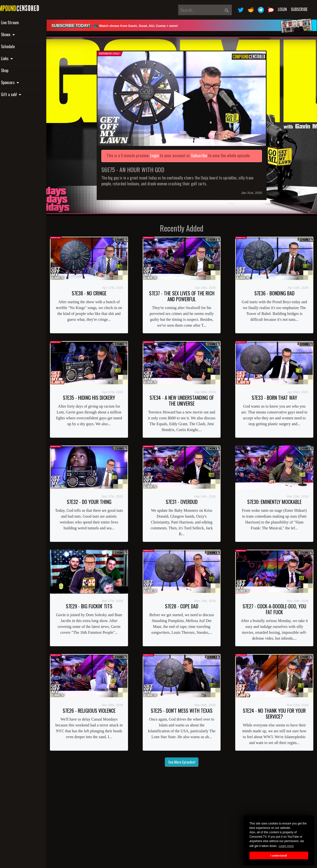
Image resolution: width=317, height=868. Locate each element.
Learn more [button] (286, 846)
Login (282, 9)
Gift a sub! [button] (21, 94)
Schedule (18, 46)
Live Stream (20, 22)
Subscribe (299, 9)
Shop (14, 70)
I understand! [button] (279, 856)
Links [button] (17, 58)
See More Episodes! (188, 757)
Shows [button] (18, 34)
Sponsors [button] (20, 82)
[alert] (188, 25)
